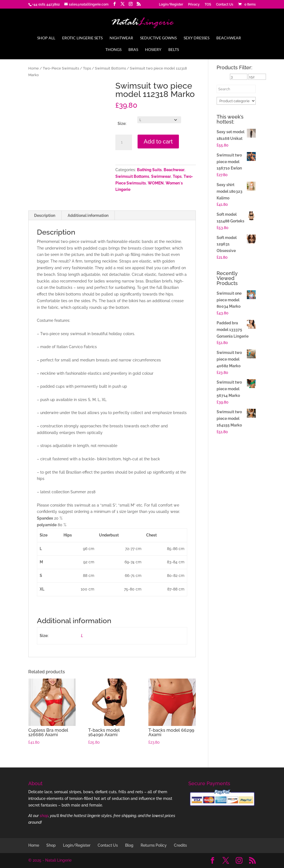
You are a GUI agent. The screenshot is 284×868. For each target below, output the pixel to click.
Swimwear (161, 176)
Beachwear (229, 38)
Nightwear (121, 38)
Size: (122, 124)
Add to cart (158, 142)
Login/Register (171, 5)
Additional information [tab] (88, 215)
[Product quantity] (124, 142)
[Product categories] (236, 101)
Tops (87, 68)
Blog (129, 845)
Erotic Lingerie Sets (82, 38)
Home (34, 68)
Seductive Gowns (158, 38)
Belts (174, 50)
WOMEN (156, 183)
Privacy (194, 5)
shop (44, 816)
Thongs (113, 50)
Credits (180, 845)
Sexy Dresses (196, 38)
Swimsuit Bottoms (110, 68)
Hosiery (153, 50)
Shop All (46, 38)
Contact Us (225, 5)
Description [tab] (45, 215)
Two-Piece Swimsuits (61, 68)
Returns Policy (154, 845)
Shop (51, 845)
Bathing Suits (149, 170)
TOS (208, 5)
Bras (133, 50)
